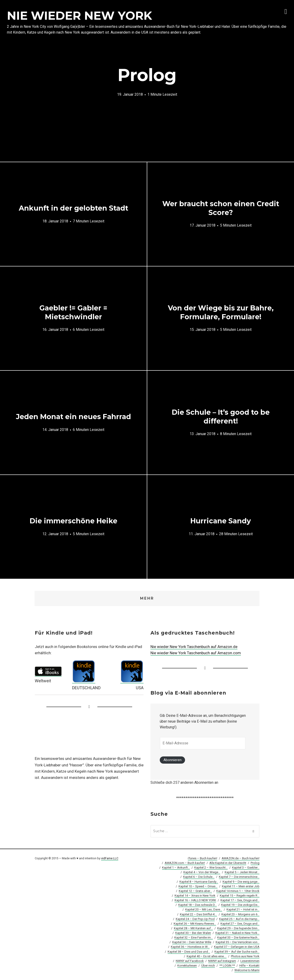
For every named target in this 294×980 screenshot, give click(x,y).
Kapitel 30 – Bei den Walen (193, 933)
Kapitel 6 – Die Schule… (199, 877)
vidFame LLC (110, 858)
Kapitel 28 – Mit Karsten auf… (193, 929)
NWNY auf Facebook (190, 961)
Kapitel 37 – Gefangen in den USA (237, 947)
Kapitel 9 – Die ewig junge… (241, 882)
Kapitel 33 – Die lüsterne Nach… (238, 938)
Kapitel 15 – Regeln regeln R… (240, 896)
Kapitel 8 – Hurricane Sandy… (199, 882)
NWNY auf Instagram (222, 961)
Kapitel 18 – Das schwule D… (198, 905)
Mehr (147, 598)
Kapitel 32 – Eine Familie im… (194, 938)
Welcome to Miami (247, 971)
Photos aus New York (245, 956)
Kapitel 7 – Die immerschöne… (239, 877)
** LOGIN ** (227, 966)
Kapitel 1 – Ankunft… (176, 868)
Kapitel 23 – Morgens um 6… (240, 915)
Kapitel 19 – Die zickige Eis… (240, 905)
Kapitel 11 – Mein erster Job (241, 887)
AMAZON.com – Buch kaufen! (185, 863)
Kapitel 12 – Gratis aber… (195, 891)
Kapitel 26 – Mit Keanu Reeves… (195, 924)
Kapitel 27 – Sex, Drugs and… (240, 924)
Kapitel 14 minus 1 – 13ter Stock (238, 891)
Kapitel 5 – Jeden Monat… (242, 873)
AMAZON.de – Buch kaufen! (241, 858)
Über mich (208, 966)
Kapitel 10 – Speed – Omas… (198, 887)
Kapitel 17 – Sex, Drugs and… (240, 901)
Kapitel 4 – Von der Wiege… (202, 873)
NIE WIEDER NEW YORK (80, 16)
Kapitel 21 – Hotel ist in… (243, 910)
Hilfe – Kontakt (249, 966)
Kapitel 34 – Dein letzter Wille (192, 943)
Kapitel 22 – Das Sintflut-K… (198, 915)
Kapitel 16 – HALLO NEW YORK (195, 901)
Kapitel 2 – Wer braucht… (211, 868)
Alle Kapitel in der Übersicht (228, 863)
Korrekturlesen (187, 966)
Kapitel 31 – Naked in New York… (237, 933)
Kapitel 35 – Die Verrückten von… (238, 943)
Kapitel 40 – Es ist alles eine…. (207, 956)
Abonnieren (173, 760)
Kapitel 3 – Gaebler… (246, 868)
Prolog (255, 863)
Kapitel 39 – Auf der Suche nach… (237, 952)
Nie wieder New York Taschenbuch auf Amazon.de (194, 647)
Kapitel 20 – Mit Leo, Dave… (204, 910)
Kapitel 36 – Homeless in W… (190, 947)
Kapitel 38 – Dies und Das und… (189, 952)
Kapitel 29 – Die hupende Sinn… (238, 929)
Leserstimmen (250, 961)
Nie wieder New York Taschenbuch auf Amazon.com (196, 653)
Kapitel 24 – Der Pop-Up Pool (195, 919)
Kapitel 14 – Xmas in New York (195, 896)
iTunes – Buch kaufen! (203, 858)
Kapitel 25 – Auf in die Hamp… (239, 919)
